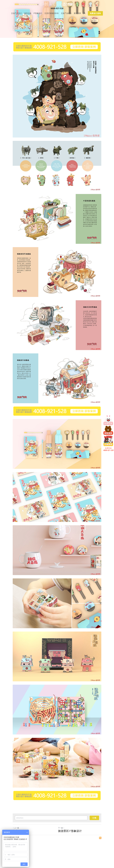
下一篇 (61, 828)
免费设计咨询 (95, 13)
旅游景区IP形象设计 (70, 831)
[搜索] (84, 13)
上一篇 (16, 828)
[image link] (57, 4)
